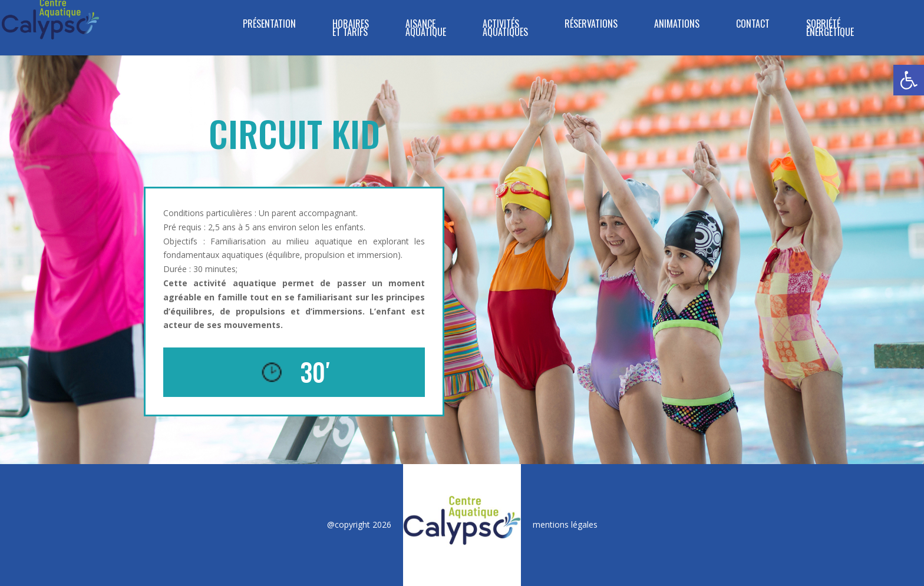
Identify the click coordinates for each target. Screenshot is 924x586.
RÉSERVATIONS (591, 25)
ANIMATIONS (677, 25)
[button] (909, 80)
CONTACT (753, 25)
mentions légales (565, 524)
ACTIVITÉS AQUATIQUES (505, 29)
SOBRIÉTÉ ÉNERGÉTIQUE (830, 29)
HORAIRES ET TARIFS (351, 29)
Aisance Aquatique (426, 29)
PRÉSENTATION (269, 25)
